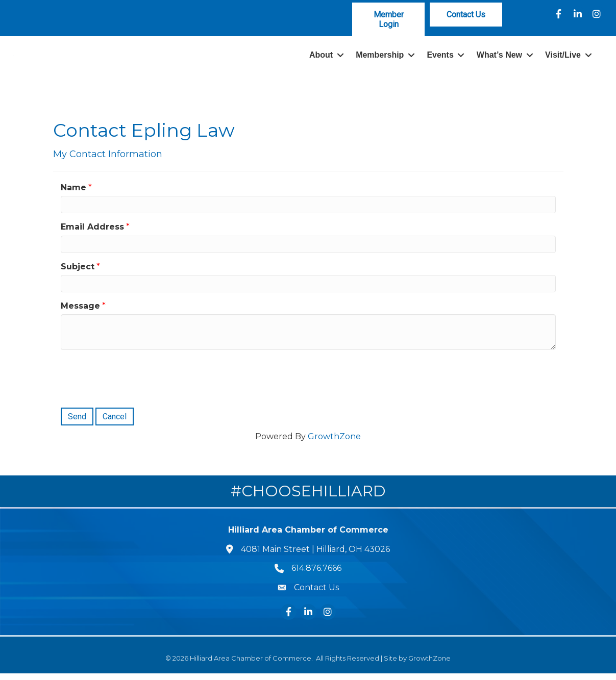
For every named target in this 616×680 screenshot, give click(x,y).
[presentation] (138, 384)
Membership (380, 58)
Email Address (92, 233)
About (321, 58)
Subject (78, 273)
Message (80, 312)
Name (73, 194)
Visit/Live (563, 58)
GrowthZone (334, 443)
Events (440, 58)
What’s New (499, 58)
